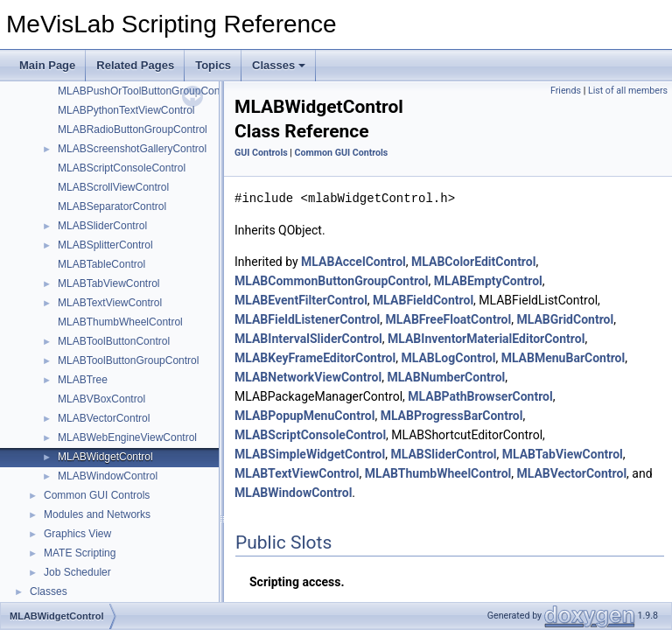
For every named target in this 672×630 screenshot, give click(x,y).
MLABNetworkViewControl (308, 377)
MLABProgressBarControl (452, 416)
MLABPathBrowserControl (480, 396)
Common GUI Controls (97, 495)
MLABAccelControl (353, 262)
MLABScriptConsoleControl (122, 168)
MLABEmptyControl (488, 281)
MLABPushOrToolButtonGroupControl (146, 91)
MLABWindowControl (108, 476)
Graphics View (77, 534)
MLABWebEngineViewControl (127, 437)
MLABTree (83, 380)
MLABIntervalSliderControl (308, 339)
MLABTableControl (101, 264)
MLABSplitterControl (105, 245)
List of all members (628, 91)
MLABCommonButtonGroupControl (331, 281)
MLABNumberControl (446, 377)
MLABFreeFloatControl (449, 319)
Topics (213, 65)
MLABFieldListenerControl (307, 319)
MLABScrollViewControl (113, 187)
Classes (279, 65)
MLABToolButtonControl (114, 341)
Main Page (47, 65)
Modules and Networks (97, 514)
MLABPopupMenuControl (304, 416)
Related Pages (135, 65)
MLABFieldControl (423, 300)
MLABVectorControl (104, 418)
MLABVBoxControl (101, 399)
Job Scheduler (77, 572)
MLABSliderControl (102, 226)
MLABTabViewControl (109, 283)
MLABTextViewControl (110, 303)
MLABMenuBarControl (563, 358)
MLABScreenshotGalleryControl (132, 149)
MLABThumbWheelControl (120, 322)
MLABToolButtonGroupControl (128, 360)
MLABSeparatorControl (112, 206)
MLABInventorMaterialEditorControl (486, 339)
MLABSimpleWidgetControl (310, 454)
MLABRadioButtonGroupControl (133, 129)
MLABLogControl (448, 358)
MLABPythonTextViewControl (126, 110)
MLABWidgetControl (105, 457)
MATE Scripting (80, 553)
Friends (566, 91)
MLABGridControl (565, 319)
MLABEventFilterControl (301, 300)
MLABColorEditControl (473, 262)
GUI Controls (261, 153)
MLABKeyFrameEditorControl (315, 358)
